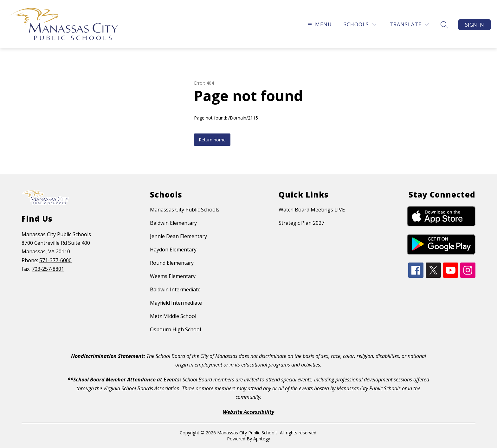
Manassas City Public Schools (185, 210)
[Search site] (444, 25)
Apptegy (262, 439)
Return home (212, 140)
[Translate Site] (409, 25)
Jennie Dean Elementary (178, 236)
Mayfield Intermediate (176, 303)
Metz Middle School (173, 316)
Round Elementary (172, 263)
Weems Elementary (173, 276)
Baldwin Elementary (173, 223)
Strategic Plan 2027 (301, 223)
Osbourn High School (175, 329)
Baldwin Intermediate (175, 289)
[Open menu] (319, 25)
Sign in (474, 25)
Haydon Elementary (173, 250)
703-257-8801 (48, 269)
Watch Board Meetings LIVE (312, 210)
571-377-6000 (55, 260)
